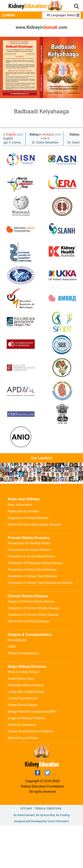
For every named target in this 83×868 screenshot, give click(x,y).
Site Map (26, 851)
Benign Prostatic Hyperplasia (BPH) (32, 754)
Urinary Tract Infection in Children (31, 774)
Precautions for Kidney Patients (29, 592)
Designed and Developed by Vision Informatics (41, 864)
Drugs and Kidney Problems (27, 761)
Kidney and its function (23, 554)
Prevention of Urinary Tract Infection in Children (40, 625)
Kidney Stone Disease (23, 748)
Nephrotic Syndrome (22, 767)
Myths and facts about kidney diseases (35, 567)
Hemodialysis (17, 683)
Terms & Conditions (48, 851)
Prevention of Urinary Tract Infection (32, 619)
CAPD (12, 689)
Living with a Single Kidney (26, 734)
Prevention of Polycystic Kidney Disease (35, 606)
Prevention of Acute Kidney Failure (31, 599)
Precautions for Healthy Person (29, 586)
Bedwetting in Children (23, 781)
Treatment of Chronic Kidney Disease (33, 657)
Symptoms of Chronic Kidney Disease (34, 651)
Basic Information (20, 547)
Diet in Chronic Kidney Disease (29, 664)
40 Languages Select (61, 15)
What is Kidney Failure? (24, 715)
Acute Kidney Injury (21, 721)
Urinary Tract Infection (23, 741)
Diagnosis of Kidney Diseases (28, 561)
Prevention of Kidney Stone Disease (32, 612)
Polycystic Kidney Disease (26, 728)
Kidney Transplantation (23, 696)
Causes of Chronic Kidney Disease (31, 644)
